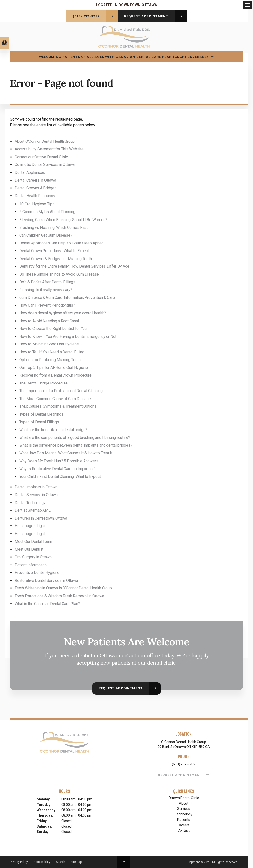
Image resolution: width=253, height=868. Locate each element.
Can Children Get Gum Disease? (46, 234)
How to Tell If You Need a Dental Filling (52, 351)
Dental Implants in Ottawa (36, 486)
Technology (184, 813)
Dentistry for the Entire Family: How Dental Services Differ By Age (74, 266)
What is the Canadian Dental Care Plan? (47, 603)
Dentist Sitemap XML (32, 510)
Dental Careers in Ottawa (35, 179)
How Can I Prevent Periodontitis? (47, 304)
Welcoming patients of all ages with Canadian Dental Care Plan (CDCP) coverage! (124, 56)
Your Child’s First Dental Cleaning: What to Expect (60, 476)
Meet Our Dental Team (33, 541)
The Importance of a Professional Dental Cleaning (61, 390)
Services (184, 808)
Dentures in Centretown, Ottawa (41, 517)
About (184, 803)
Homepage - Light (30, 525)
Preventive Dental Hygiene (37, 572)
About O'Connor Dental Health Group (45, 141)
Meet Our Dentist (29, 549)
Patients (183, 819)
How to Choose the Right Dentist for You (53, 328)
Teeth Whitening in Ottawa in (63, 587)
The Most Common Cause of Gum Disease (55, 398)
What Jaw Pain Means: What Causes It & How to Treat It (66, 452)
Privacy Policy (19, 861)
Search (61, 861)
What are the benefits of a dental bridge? (53, 429)
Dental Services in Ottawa (36, 494)
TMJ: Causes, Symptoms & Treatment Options (58, 406)
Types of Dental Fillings (39, 421)
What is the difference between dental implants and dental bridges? (76, 445)
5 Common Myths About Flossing (47, 211)
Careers (184, 824)
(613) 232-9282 (86, 16)
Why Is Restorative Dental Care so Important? (57, 468)
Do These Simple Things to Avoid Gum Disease (59, 273)
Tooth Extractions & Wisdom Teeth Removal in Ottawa (59, 595)
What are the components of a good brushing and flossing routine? (75, 437)
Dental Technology (30, 502)
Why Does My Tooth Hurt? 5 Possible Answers (59, 460)
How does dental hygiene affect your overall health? (63, 312)
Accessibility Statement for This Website (49, 148)
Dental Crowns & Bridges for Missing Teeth (55, 258)
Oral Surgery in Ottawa (33, 556)
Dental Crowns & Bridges (35, 187)
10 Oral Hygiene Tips (37, 203)
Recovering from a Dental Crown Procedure (55, 374)
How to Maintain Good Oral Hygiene (49, 343)
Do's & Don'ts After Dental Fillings (47, 281)
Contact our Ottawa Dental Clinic (41, 156)
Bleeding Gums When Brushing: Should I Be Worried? (63, 219)
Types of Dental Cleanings (41, 414)
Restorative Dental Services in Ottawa (46, 580)
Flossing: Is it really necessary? (46, 289)
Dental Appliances (30, 172)
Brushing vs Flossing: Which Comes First (53, 227)
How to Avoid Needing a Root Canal (49, 320)
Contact (184, 830)
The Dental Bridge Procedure (43, 382)
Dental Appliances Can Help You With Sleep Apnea (61, 242)
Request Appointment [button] (146, 16)
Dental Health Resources (35, 195)
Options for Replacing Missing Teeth (50, 359)
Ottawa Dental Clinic (184, 797)
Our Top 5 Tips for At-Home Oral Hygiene (54, 367)
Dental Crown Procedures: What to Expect (54, 250)
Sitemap (76, 861)
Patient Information (31, 564)
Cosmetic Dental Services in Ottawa (45, 164)
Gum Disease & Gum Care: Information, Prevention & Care (67, 297)
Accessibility (42, 861)
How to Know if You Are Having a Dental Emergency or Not (68, 336)
